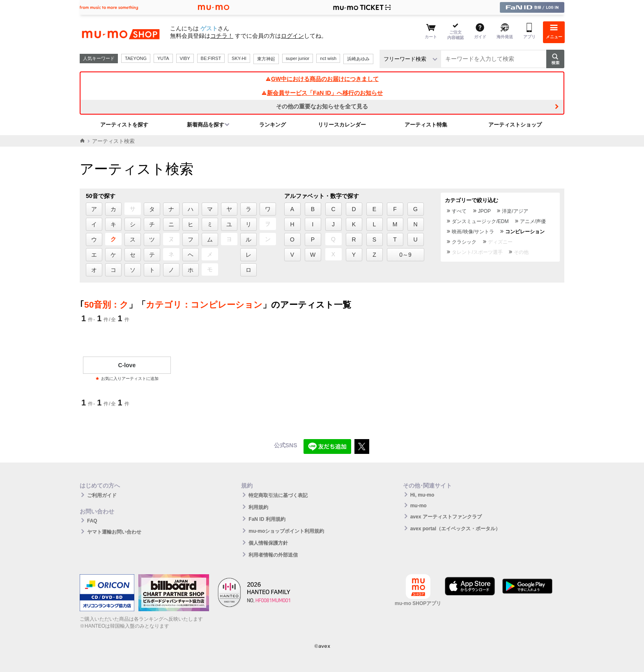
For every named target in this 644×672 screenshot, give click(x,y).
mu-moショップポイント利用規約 (286, 531)
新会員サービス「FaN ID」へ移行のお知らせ (322, 93)
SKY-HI (239, 58)
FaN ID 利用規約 (267, 519)
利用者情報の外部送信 (273, 555)
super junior (298, 58)
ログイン (292, 36)
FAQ (92, 521)
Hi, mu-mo (422, 495)
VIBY (185, 58)
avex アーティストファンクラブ (446, 517)
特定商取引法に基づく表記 (278, 495)
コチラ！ (222, 36)
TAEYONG (136, 58)
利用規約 (258, 507)
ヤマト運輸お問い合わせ (114, 532)
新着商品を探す (206, 125)
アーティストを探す (124, 125)
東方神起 (266, 59)
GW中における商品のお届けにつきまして (322, 79)
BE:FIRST (211, 58)
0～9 (405, 255)
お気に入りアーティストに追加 (127, 379)
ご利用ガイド (102, 495)
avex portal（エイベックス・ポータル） (455, 529)
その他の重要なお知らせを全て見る (322, 106)
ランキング (273, 125)
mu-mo (419, 506)
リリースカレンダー (342, 125)
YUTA (163, 58)
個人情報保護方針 (268, 543)
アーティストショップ (515, 125)
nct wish (328, 58)
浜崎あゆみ (358, 59)
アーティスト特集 (426, 125)
